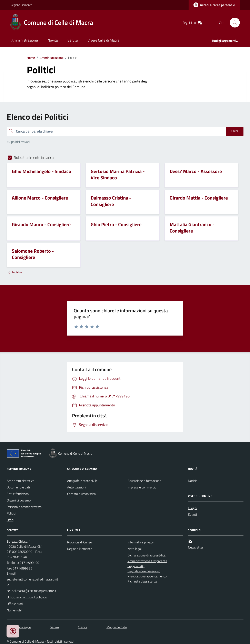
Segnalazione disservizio (144, 571)
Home (31, 58)
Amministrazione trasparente (147, 561)
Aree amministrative (21, 481)
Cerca (235, 131)
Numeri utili (14, 610)
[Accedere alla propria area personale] (214, 5)
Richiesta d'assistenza (142, 581)
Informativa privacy (141, 542)
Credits (83, 627)
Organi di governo (19, 500)
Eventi (192, 515)
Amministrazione (25, 40)
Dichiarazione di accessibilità (147, 555)
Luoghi (192, 508)
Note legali (135, 549)
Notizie (193, 481)
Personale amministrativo (24, 507)
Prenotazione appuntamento (147, 576)
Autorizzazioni (77, 487)
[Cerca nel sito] (233, 23)
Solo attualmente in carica (34, 157)
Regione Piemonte (21, 5)
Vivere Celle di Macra (103, 40)
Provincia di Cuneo (79, 542)
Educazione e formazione (144, 481)
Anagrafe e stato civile (82, 481)
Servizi (73, 40)
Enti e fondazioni (18, 494)
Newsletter (196, 547)
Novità (53, 40)
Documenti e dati (18, 487)
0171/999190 (29, 563)
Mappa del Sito (117, 627)
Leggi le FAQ (136, 566)
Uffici (10, 520)
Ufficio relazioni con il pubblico (27, 597)
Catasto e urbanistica (81, 494)
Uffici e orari (15, 604)
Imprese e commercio (142, 487)
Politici (11, 513)
